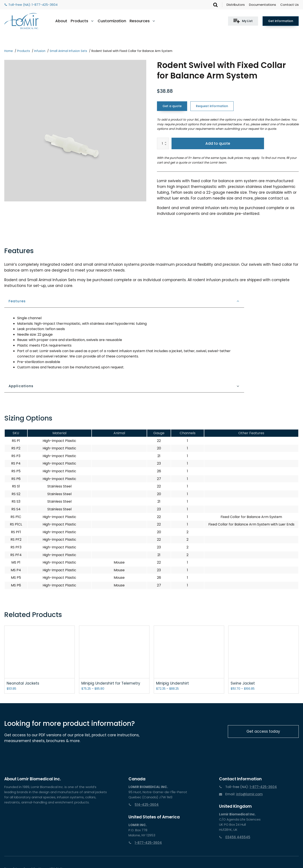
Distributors (236, 5)
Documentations (263, 5)
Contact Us (290, 5)
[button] (243, 21)
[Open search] (215, 5)
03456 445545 (238, 837)
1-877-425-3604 (45, 5)
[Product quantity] (163, 143)
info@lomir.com (249, 794)
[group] (75, 131)
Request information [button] (212, 106)
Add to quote (218, 143)
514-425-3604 (147, 805)
